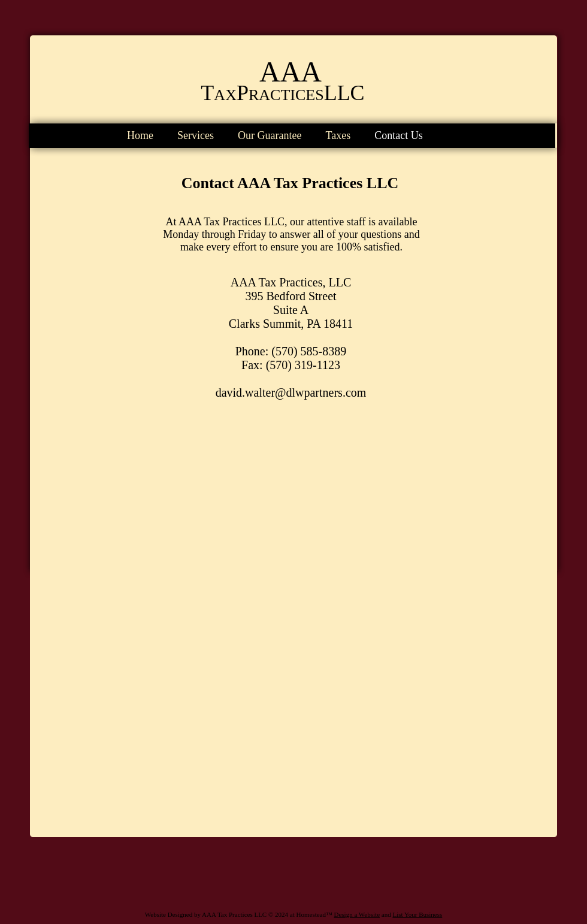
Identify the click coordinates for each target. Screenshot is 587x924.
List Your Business (417, 914)
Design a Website (357, 914)
